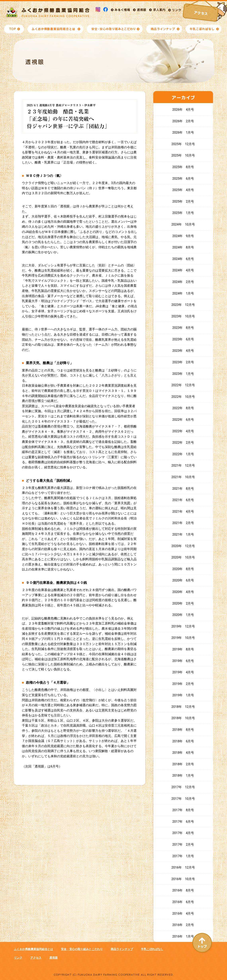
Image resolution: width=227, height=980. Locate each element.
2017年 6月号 (183, 822)
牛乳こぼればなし (152, 949)
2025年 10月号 (183, 155)
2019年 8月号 (183, 649)
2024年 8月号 (183, 247)
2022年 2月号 (183, 443)
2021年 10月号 (183, 477)
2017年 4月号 (183, 833)
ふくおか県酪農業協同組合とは (33, 949)
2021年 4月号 (183, 512)
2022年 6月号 (183, 420)
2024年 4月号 (183, 270)
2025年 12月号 (183, 144)
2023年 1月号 (183, 374)
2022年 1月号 (183, 454)
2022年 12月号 (183, 385)
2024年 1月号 (183, 293)
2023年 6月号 (183, 339)
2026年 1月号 (183, 132)
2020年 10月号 (183, 557)
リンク (18, 958)
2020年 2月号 (183, 603)
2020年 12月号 (183, 546)
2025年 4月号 (183, 190)
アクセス (36, 958)
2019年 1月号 (183, 695)
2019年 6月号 (183, 661)
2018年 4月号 (183, 753)
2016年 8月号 (183, 890)
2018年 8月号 (183, 730)
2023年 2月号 (183, 362)
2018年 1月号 (183, 776)
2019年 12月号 (183, 626)
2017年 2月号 (183, 845)
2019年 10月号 (183, 638)
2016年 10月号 (183, 879)
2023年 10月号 (183, 316)
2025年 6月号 (183, 179)
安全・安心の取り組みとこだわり (82, 949)
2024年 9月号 (183, 236)
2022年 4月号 (183, 431)
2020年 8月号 (183, 569)
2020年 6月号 (183, 580)
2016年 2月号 (183, 925)
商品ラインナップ (122, 949)
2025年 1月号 (183, 213)
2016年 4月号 (183, 914)
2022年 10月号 (183, 397)
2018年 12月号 (183, 707)
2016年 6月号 (183, 902)
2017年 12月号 (183, 787)
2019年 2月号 (183, 684)
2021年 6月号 (183, 500)
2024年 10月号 (183, 224)
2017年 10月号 (183, 799)
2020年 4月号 (183, 592)
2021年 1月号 (183, 534)
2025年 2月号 (183, 201)
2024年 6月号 (183, 259)
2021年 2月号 (183, 523)
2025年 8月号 (183, 167)
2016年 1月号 (183, 936)
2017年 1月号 (183, 856)
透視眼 (54, 958)
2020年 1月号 (183, 615)
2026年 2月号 (183, 121)
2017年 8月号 (183, 810)
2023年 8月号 (183, 328)
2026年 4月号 (183, 110)
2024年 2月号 (183, 282)
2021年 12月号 (183, 465)
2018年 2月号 (183, 764)
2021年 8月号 (183, 489)
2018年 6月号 (183, 741)
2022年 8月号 (183, 408)
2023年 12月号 (183, 305)
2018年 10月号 (183, 718)
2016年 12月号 (183, 867)
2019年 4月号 (183, 672)
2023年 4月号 (183, 351)
